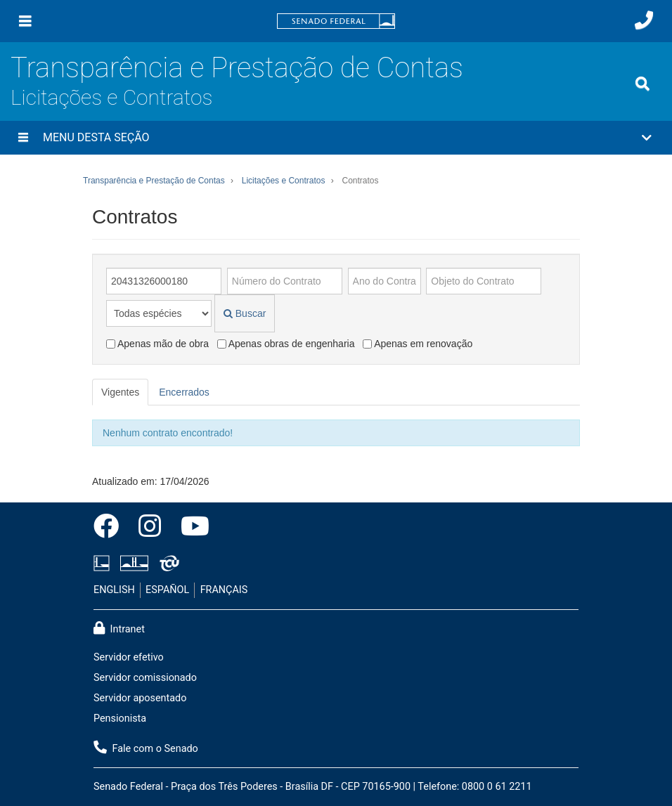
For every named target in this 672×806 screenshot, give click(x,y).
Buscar (245, 313)
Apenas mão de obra (157, 344)
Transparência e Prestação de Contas (237, 68)
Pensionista (120, 719)
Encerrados (184, 392)
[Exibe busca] (642, 84)
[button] (336, 138)
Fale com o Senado (146, 748)
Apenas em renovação (418, 344)
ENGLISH (114, 590)
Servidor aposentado (140, 698)
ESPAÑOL (167, 590)
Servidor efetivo (129, 657)
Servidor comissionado (145, 678)
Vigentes (120, 392)
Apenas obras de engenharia (286, 344)
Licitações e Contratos (111, 97)
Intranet (119, 628)
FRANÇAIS (224, 590)
